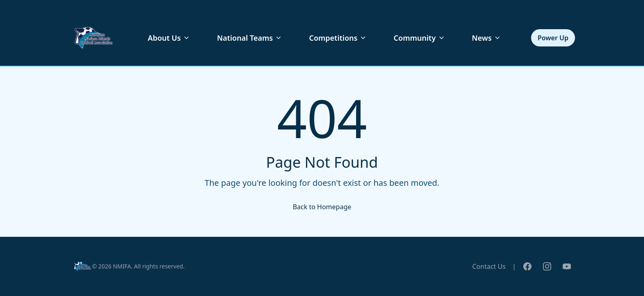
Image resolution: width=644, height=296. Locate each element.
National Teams (250, 38)
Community (419, 38)
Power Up (553, 38)
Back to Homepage (322, 207)
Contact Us (489, 266)
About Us (169, 38)
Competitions (338, 38)
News (487, 38)
